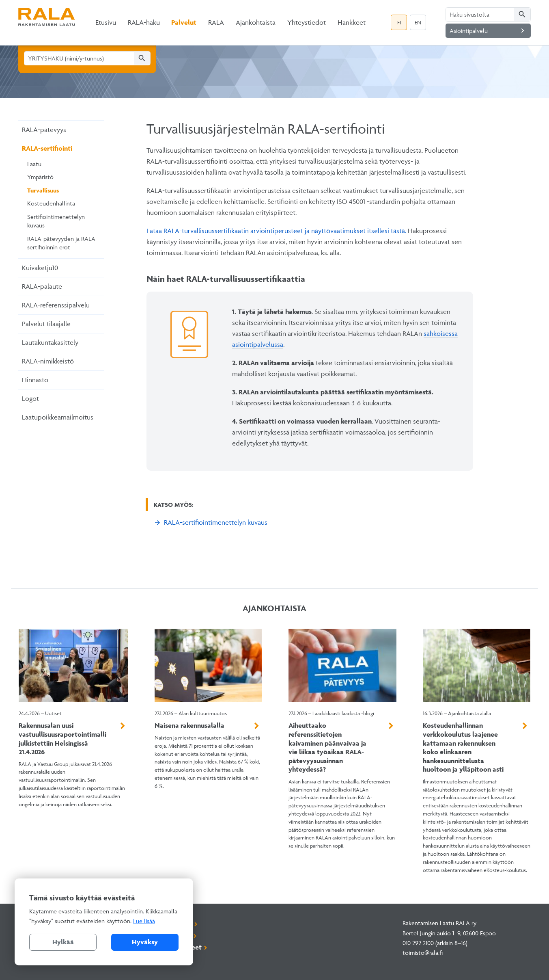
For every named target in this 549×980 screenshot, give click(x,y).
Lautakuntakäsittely (50, 342)
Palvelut (184, 22)
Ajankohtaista (256, 22)
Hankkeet (352, 22)
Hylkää (63, 942)
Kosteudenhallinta (51, 203)
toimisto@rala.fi (423, 953)
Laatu (34, 164)
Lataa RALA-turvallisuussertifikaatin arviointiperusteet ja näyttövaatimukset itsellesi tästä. (277, 231)
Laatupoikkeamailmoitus (58, 417)
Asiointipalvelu (488, 31)
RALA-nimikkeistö (48, 361)
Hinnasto (35, 380)
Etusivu (106, 22)
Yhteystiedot (307, 22)
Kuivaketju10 (40, 268)
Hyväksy (145, 942)
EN (418, 22)
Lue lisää (144, 921)
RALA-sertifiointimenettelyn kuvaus (216, 522)
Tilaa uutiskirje (169, 935)
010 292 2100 (418, 943)
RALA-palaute (42, 286)
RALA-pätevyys (44, 130)
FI (399, 22)
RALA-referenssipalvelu (56, 305)
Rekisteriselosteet (174, 947)
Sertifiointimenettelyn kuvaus (56, 221)
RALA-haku (144, 22)
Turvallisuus (43, 190)
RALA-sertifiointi (47, 148)
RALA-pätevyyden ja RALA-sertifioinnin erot (62, 243)
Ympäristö (40, 177)
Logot (30, 398)
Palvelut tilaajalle (46, 324)
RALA (216, 22)
